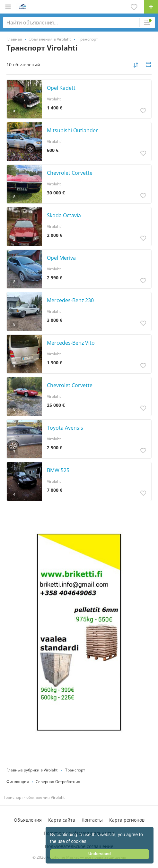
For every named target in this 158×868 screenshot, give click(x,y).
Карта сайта (62, 820)
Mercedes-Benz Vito (71, 343)
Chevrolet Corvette (70, 173)
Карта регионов (127, 820)
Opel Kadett (61, 88)
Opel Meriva (61, 258)
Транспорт (75, 770)
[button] (90, 842)
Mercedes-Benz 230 (70, 300)
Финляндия (18, 782)
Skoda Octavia (64, 215)
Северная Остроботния (58, 782)
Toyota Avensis (65, 428)
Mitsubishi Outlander (72, 130)
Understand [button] (100, 854)
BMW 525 (58, 470)
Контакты (92, 820)
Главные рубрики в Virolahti (32, 770)
